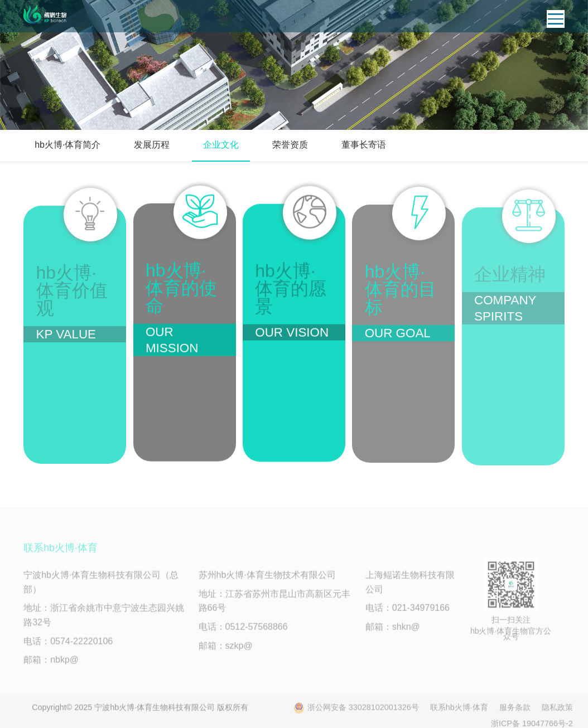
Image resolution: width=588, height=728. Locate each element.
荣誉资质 (290, 145)
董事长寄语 (364, 145)
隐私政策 (557, 710)
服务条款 (515, 710)
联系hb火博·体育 (459, 710)
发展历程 (152, 145)
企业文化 (221, 145)
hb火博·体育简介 (68, 145)
